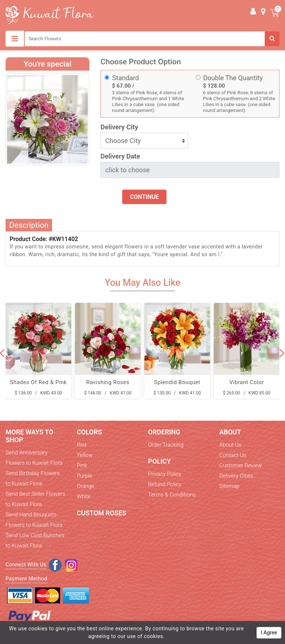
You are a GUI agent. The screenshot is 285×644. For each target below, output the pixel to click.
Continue (144, 197)
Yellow (85, 455)
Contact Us (233, 455)
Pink (82, 465)
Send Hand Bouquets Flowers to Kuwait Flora (34, 520)
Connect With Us (26, 565)
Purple (85, 476)
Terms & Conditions (172, 495)
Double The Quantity (233, 78)
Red (82, 445)
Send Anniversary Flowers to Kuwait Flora (34, 458)
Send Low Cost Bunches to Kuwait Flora (35, 540)
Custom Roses (102, 513)
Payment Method (26, 579)
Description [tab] (29, 225)
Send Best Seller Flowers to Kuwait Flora (35, 499)
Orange (85, 486)
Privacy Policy (165, 474)
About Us (230, 445)
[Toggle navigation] (15, 39)
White (84, 496)
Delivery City (119, 127)
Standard (126, 78)
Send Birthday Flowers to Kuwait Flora (33, 478)
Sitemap (229, 486)
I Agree (269, 633)
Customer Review (241, 465)
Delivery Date (120, 156)
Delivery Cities (236, 476)
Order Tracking (166, 445)
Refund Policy (165, 484)
